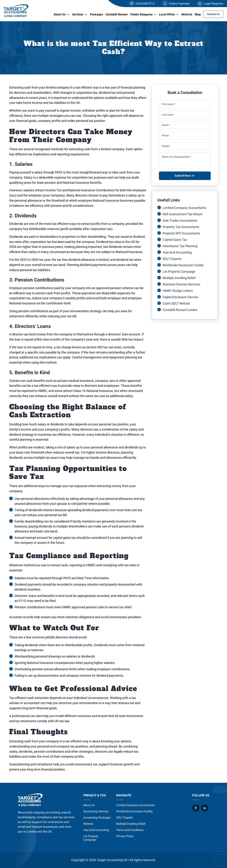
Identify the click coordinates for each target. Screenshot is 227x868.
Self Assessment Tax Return (183, 214)
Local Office (169, 14)
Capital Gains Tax (175, 240)
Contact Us (213, 14)
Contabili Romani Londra (180, 310)
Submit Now (185, 177)
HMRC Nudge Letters (178, 291)
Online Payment (176, 4)
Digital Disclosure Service (180, 297)
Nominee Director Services (181, 284)
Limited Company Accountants (184, 208)
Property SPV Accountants (181, 233)
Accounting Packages (97, 818)
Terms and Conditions (130, 830)
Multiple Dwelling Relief (179, 278)
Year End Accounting (177, 252)
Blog (198, 14)
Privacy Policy (125, 836)
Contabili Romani (117, 14)
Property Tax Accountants (181, 227)
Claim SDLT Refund (176, 303)
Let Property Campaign (179, 272)
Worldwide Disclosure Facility (183, 265)
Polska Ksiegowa (143, 14)
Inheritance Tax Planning (180, 246)
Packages (96, 14)
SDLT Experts (172, 259)
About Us (62, 14)
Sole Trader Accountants (180, 220)
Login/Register (210, 4)
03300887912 (142, 4)
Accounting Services (96, 811)
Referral (187, 14)
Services (80, 14)
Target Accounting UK (112, 860)
